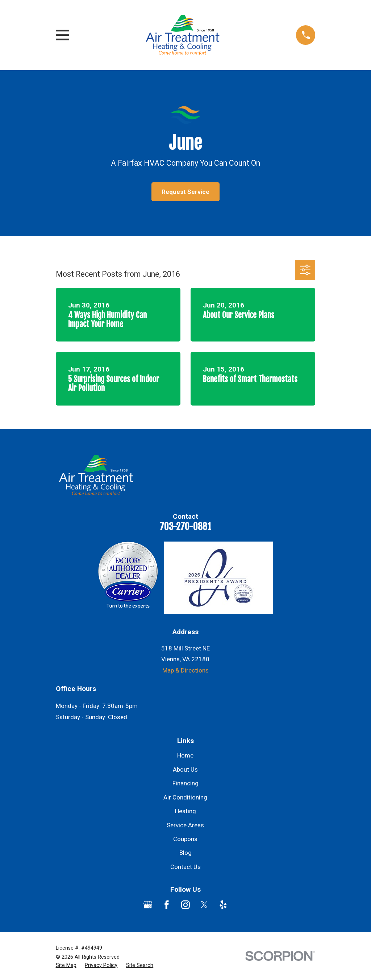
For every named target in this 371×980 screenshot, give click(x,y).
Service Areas (185, 825)
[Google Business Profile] (148, 905)
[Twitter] (204, 905)
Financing (185, 783)
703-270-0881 (185, 526)
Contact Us (185, 867)
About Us (185, 769)
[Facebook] (167, 905)
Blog (185, 853)
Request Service (185, 192)
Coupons (185, 839)
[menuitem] (66, 966)
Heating (185, 811)
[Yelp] (223, 905)
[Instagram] (185, 905)
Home (185, 755)
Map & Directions (185, 670)
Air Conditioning (185, 797)
